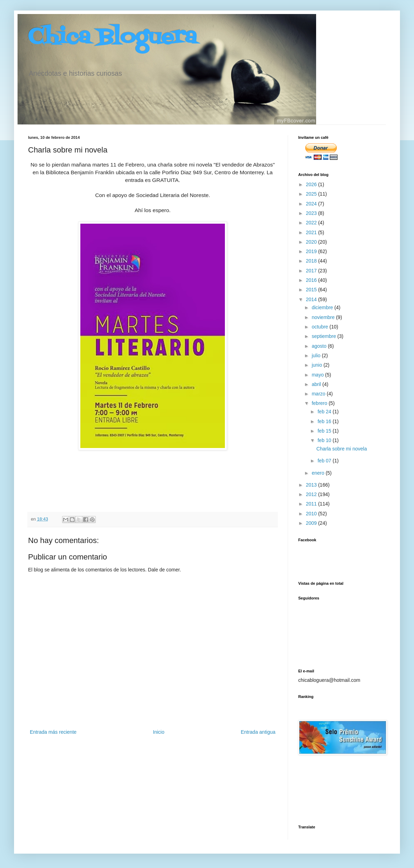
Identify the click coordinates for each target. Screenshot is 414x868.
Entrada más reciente (53, 732)
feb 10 (325, 440)
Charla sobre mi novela (342, 449)
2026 (312, 184)
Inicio (159, 732)
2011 (312, 504)
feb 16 (325, 421)
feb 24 (325, 412)
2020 (312, 242)
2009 (312, 523)
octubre (320, 327)
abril (317, 384)
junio (317, 365)
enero (319, 473)
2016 (312, 280)
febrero (320, 403)
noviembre (324, 317)
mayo (318, 375)
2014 (312, 299)
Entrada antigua (258, 732)
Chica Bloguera (112, 38)
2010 (312, 514)
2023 (312, 213)
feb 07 (325, 461)
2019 (312, 251)
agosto (320, 346)
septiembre (324, 336)
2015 (312, 290)
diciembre (323, 307)
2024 (312, 204)
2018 (312, 261)
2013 (312, 485)
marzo (319, 394)
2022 (312, 223)
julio (317, 355)
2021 (312, 232)
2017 (312, 271)
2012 (312, 494)
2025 (312, 194)
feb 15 (325, 431)
